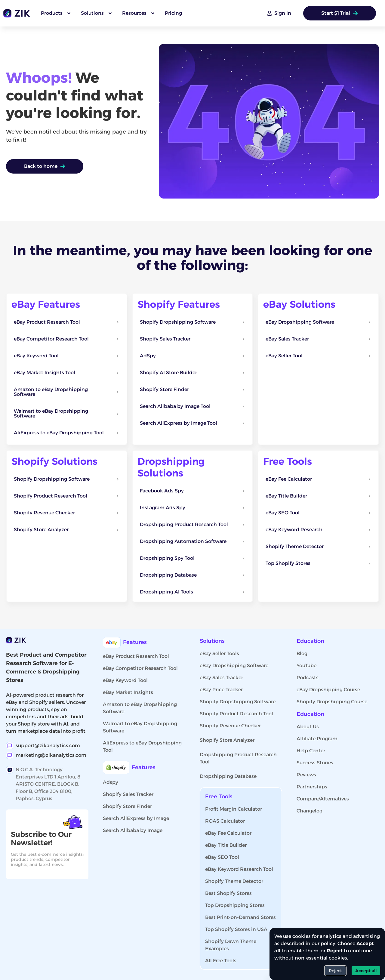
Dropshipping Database (228, 776)
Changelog (310, 811)
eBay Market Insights (128, 692)
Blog (302, 653)
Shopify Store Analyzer (227, 740)
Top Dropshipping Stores (235, 905)
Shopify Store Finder (127, 806)
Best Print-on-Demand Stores (240, 917)
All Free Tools (221, 961)
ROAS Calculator (225, 821)
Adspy (111, 782)
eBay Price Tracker (221, 690)
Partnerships (312, 787)
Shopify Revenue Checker (230, 726)
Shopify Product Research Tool (236, 714)
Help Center (311, 751)
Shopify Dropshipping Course (332, 702)
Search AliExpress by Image (136, 818)
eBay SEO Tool (222, 857)
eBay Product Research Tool (136, 656)
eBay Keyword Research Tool (239, 869)
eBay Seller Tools (219, 653)
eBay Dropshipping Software (234, 666)
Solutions (212, 641)
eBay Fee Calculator (228, 833)
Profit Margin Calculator (234, 809)
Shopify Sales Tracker (128, 794)
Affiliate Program (317, 739)
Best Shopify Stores (228, 893)
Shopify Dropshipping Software (238, 702)
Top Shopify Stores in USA (236, 929)
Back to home (45, 166)
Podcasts (308, 678)
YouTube (306, 666)
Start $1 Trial (340, 13)
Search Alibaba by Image (133, 830)
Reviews (306, 775)
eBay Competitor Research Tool (140, 668)
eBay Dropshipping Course (328, 690)
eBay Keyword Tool (125, 680)
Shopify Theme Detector (234, 881)
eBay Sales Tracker (221, 678)
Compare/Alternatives (323, 799)
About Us (308, 727)
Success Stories (315, 763)
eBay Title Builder (226, 845)
